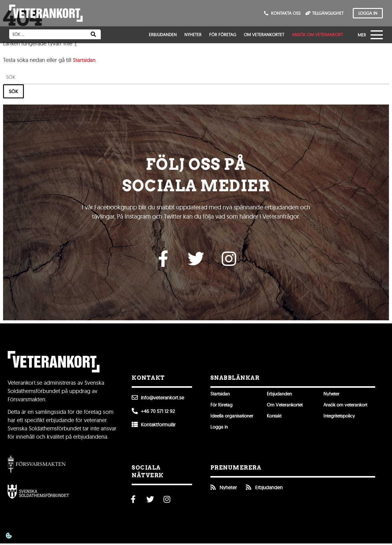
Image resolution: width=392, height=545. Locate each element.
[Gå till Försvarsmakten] (37, 465)
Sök (13, 91)
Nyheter (193, 35)
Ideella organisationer (234, 417)
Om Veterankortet (264, 35)
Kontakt (275, 417)
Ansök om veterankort (317, 35)
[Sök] (93, 34)
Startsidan (85, 60)
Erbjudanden (163, 35)
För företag (223, 35)
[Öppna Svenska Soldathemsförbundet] (38, 493)
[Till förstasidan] (46, 13)
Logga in (220, 429)
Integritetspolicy (341, 417)
